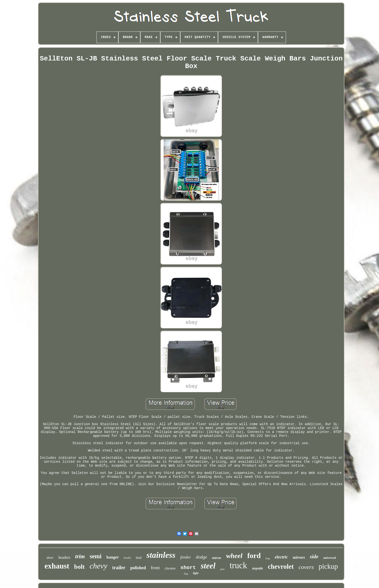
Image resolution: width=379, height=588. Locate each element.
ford (254, 555)
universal (329, 558)
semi (96, 556)
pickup (328, 566)
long (268, 558)
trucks (127, 558)
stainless (161, 555)
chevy (99, 566)
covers (306, 567)
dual (139, 558)
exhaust (57, 566)
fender (185, 557)
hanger (113, 557)
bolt (79, 567)
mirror (217, 558)
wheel (234, 556)
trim (80, 556)
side (314, 556)
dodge (201, 557)
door (50, 558)
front (155, 568)
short (188, 568)
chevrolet (281, 567)
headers (64, 557)
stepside (258, 568)
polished (138, 568)
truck (238, 565)
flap (186, 574)
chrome (170, 568)
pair (222, 569)
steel (208, 566)
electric (281, 557)
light (196, 573)
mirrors (299, 557)
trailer (119, 568)
